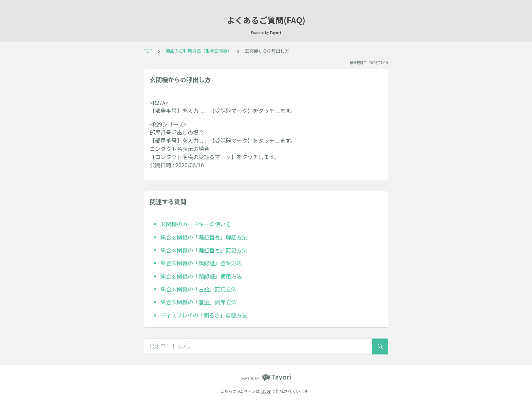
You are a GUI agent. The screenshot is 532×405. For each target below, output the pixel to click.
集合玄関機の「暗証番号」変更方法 (204, 250)
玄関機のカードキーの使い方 (196, 224)
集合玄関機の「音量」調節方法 (198, 302)
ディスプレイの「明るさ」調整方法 (204, 315)
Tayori (266, 391)
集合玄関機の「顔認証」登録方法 (201, 263)
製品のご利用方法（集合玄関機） (199, 51)
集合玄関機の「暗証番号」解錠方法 (204, 237)
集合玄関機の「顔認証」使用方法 (201, 276)
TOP (148, 51)
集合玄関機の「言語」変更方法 (198, 289)
